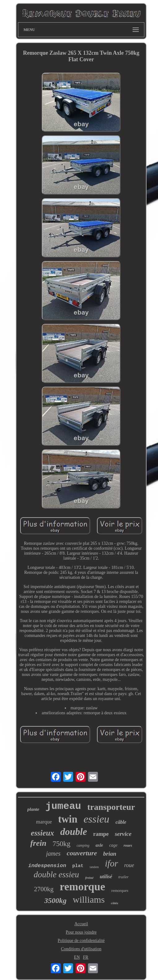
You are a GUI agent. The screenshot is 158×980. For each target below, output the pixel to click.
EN (77, 957)
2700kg (44, 889)
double (74, 832)
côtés (114, 903)
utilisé (106, 877)
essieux (43, 833)
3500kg (55, 900)
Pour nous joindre (81, 932)
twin (68, 819)
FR (86, 957)
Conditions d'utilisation (81, 949)
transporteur (111, 807)
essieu (97, 819)
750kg (62, 844)
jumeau (63, 806)
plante (33, 809)
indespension (47, 866)
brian (110, 854)
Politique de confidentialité (81, 941)
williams (89, 899)
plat (78, 866)
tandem (94, 867)
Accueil (81, 924)
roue (129, 865)
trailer (123, 877)
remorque (82, 887)
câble (121, 822)
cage (113, 845)
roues (128, 845)
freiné (89, 878)
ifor (112, 863)
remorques (120, 890)
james (53, 853)
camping (83, 845)
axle (99, 845)
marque (44, 822)
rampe (101, 834)
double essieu (56, 875)
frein (38, 843)
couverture (82, 853)
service (123, 834)
